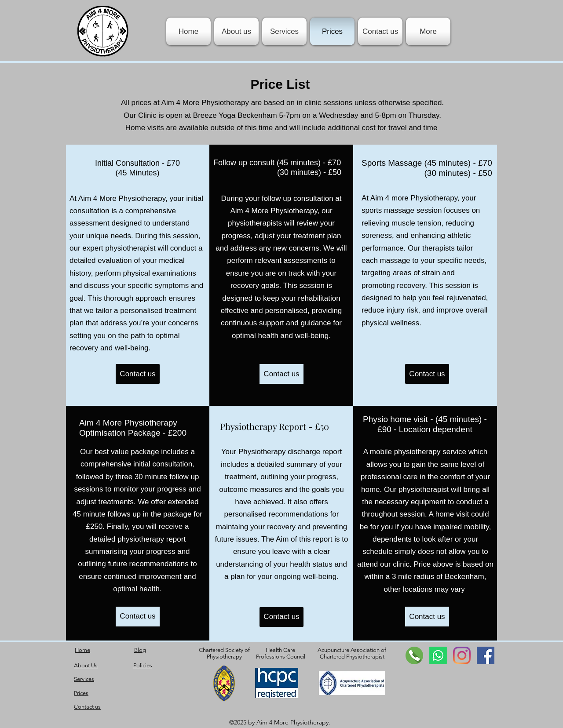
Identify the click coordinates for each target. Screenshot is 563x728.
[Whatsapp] (438, 655)
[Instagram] (462, 655)
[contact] (414, 655)
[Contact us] (138, 374)
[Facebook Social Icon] (486, 655)
